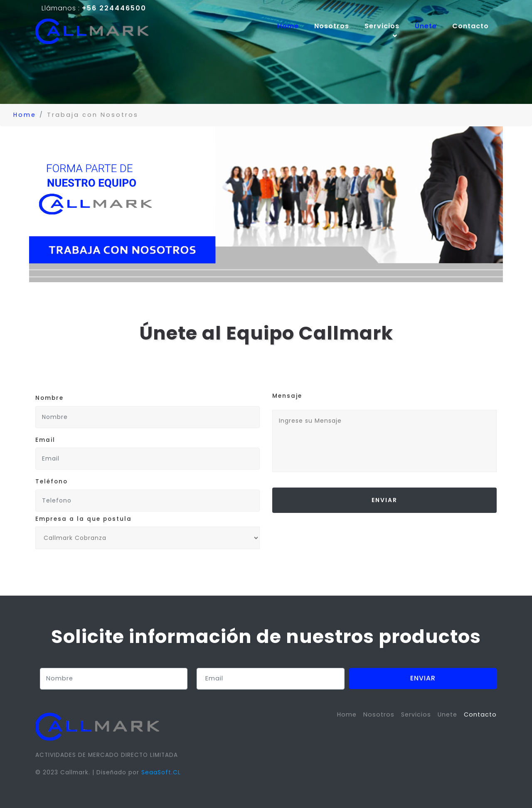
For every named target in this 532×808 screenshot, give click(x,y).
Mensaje (287, 396)
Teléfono (52, 482)
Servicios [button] (382, 31)
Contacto (470, 26)
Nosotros (332, 26)
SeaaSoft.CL (161, 772)
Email (45, 440)
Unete (447, 714)
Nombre (49, 398)
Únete (426, 26)
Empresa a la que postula (84, 519)
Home (292, 26)
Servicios (416, 714)
